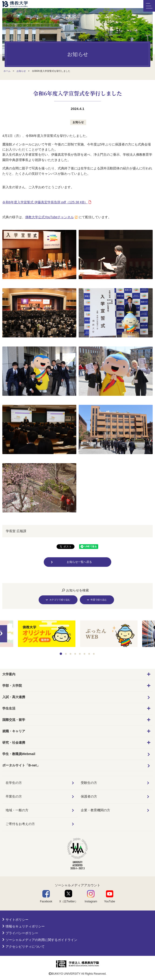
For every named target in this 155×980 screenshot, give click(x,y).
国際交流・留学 (14, 720)
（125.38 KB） (45, 202)
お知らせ (78, 122)
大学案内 (9, 674)
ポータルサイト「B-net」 (21, 765)
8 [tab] (94, 654)
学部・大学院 (12, 686)
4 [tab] (75, 654)
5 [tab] (80, 654)
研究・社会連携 (14, 742)
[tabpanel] (109, 634)
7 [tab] (89, 654)
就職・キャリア (14, 731)
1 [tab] (61, 654)
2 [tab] (66, 654)
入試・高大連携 (14, 697)
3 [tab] (71, 654)
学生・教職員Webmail (19, 754)
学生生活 (9, 708)
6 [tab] (85, 654)
